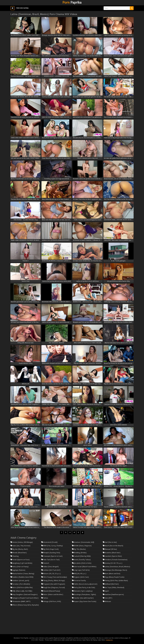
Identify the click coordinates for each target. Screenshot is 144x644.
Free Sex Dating (22, 8)
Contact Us (109, 640)
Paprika (72, 3)
